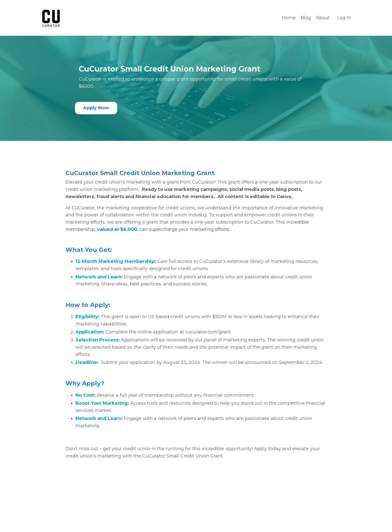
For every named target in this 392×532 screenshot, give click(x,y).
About (323, 18)
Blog (306, 18)
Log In (344, 18)
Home (289, 18)
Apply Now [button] (96, 108)
